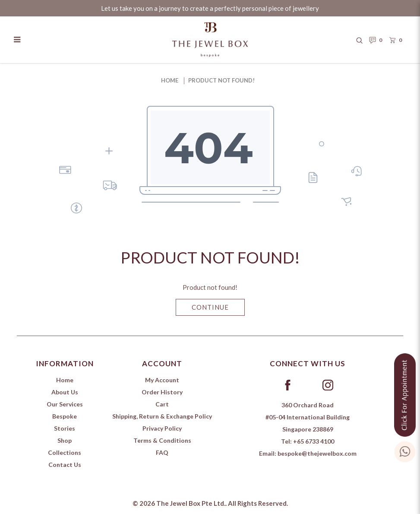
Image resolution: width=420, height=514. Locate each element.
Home (170, 80)
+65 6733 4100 (314, 441)
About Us (65, 392)
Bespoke (65, 416)
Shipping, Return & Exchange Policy (162, 416)
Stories (65, 428)
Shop (65, 440)
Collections (65, 452)
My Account (162, 380)
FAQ (162, 452)
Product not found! (221, 80)
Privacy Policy (162, 428)
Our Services (65, 404)
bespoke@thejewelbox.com (317, 453)
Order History (162, 392)
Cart (162, 404)
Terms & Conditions (162, 440)
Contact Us (65, 465)
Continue (210, 307)
